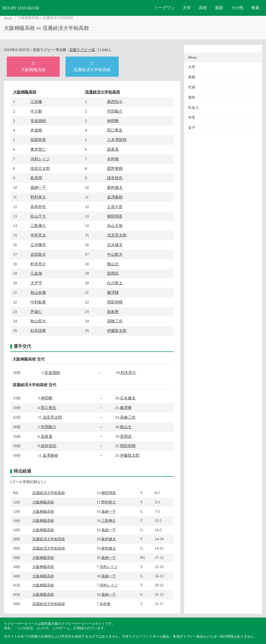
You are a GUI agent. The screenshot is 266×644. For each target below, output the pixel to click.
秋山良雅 (38, 292)
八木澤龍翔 (117, 140)
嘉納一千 (38, 187)
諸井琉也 (115, 178)
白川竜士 (115, 283)
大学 (187, 8)
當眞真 (113, 149)
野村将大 (38, 197)
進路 (219, 8)
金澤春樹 (115, 197)
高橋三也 (115, 321)
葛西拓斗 (115, 102)
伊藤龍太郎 (117, 331)
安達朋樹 (38, 121)
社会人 (194, 108)
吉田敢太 (38, 254)
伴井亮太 (38, 235)
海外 (192, 97)
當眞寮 (113, 312)
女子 (192, 128)
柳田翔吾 (115, 216)
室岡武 (113, 273)
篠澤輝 (113, 292)
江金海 (36, 273)
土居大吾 (115, 207)
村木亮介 (38, 264)
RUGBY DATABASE (21, 8)
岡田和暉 (115, 302)
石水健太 (115, 245)
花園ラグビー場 (82, 50)
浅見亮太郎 (117, 235)
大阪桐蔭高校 (25, 92)
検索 (255, 8)
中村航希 (38, 302)
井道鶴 (36, 130)
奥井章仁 (38, 149)
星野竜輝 (115, 168)
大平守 (36, 283)
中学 (192, 118)
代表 (192, 87)
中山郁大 (115, 254)
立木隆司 (38, 245)
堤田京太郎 (40, 168)
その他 (237, 8)
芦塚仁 (36, 312)
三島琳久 (38, 226)
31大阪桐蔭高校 (33, 67)
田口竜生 (115, 130)
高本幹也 (38, 207)
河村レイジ (40, 159)
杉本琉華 (38, 331)
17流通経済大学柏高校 (92, 67)
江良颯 (36, 102)
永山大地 (115, 226)
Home (8, 18)
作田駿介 (115, 111)
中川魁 (36, 111)
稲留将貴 (38, 140)
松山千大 (38, 216)
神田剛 (113, 121)
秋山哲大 (38, 321)
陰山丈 (113, 264)
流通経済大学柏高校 (102, 92)
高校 (203, 8)
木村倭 (113, 159)
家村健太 (115, 187)
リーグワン (164, 8)
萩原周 (36, 178)
